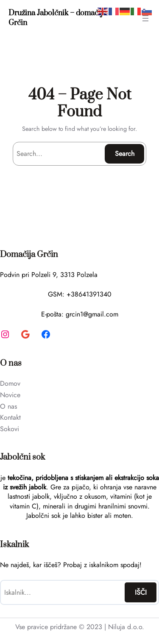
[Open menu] (145, 18)
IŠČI (141, 592)
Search (125, 154)
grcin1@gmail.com (92, 314)
